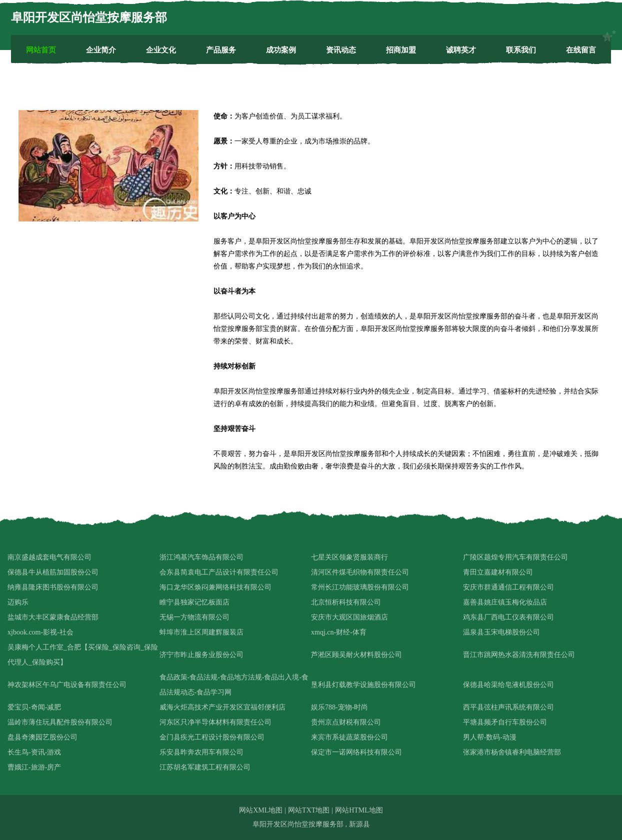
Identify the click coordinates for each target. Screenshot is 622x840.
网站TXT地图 (309, 810)
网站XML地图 (261, 810)
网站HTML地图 (359, 810)
